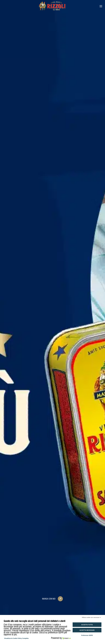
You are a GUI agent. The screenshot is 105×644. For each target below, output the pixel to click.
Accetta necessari (87, 630)
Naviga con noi (53, 587)
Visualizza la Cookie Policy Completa (16, 638)
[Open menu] (101, 6)
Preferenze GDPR (87, 635)
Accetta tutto (87, 625)
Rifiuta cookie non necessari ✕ (91, 617)
